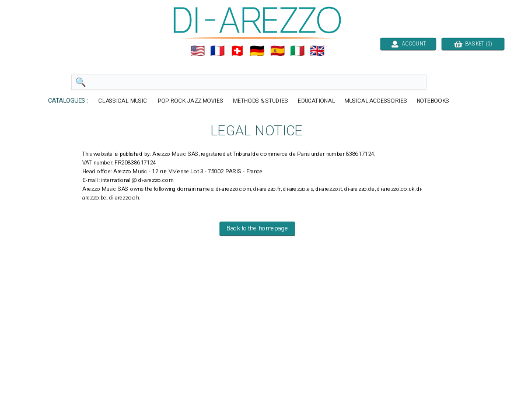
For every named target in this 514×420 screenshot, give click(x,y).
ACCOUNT (408, 43)
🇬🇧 (317, 51)
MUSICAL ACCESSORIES (375, 101)
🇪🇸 (277, 51)
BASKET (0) (472, 43)
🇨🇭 (237, 51)
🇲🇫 (217, 51)
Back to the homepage (257, 229)
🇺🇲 (197, 51)
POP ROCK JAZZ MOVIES (190, 101)
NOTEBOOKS (432, 101)
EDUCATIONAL (316, 101)
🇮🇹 (297, 51)
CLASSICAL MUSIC (123, 101)
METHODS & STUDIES (260, 101)
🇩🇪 (257, 51)
